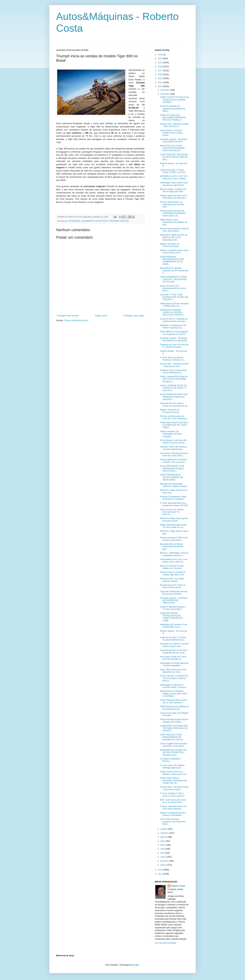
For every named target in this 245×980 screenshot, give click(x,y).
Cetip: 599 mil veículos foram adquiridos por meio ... (173, 671)
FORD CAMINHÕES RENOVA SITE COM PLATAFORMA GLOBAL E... (174, 379)
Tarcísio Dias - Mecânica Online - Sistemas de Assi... (174, 365)
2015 (161, 78)
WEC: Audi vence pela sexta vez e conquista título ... (173, 801)
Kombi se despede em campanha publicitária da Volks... (173, 109)
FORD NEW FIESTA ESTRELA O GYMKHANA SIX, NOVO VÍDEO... (174, 425)
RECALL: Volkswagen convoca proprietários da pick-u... (174, 554)
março (164, 857)
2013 (161, 86)
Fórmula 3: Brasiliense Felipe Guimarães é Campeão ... (173, 498)
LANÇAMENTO (88, 221)
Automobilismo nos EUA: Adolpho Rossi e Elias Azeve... (171, 133)
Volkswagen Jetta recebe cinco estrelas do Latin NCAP (174, 184)
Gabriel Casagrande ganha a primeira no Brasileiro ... (173, 814)
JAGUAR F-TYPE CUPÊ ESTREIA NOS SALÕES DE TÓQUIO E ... (174, 297)
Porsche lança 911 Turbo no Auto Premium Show (173, 586)
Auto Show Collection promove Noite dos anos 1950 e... (174, 454)
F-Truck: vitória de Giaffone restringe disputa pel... (172, 767)
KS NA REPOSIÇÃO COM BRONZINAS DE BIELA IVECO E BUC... (172, 468)
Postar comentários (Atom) (76, 320)
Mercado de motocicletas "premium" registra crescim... (174, 485)
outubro (164, 829)
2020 (161, 59)
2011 (161, 874)
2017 (161, 71)
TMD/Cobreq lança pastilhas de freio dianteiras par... (174, 708)
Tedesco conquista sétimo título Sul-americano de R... (174, 252)
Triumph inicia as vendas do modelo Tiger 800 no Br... (173, 573)
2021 (161, 55)
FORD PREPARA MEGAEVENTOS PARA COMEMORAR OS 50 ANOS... (172, 260)
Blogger (136, 965)
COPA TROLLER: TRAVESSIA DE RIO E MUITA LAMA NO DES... (174, 157)
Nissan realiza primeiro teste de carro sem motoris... (174, 230)
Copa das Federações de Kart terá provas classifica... (174, 593)
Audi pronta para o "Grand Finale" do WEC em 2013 (173, 171)
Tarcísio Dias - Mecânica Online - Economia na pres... (174, 788)
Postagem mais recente (68, 316)
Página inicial (101, 316)
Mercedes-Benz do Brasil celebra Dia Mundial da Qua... (172, 547)
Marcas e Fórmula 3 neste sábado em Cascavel (172, 567)
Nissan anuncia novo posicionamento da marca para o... (173, 288)
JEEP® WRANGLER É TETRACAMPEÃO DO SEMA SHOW (171, 477)
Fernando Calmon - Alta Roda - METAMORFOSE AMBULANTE (174, 600)
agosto (164, 837)
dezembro (165, 90)
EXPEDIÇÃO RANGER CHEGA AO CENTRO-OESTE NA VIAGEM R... (172, 313)
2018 (161, 67)
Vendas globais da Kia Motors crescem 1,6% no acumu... (173, 461)
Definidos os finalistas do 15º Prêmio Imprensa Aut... (173, 327)
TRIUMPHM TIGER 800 (119, 221)
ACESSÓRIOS (74, 221)
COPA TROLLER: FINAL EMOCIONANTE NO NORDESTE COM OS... (172, 737)
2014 (161, 82)
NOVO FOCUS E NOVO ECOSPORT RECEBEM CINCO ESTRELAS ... (172, 148)
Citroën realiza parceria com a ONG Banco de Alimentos (174, 197)
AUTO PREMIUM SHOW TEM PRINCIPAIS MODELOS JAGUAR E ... (174, 397)
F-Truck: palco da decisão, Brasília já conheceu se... (173, 359)
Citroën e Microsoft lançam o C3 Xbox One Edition (173, 608)
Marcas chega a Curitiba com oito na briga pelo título (173, 190)
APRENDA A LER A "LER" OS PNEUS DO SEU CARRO (174, 177)
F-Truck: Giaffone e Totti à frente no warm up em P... (173, 795)
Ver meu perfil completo (166, 943)
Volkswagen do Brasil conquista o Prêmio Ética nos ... (174, 305)
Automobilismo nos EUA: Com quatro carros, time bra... (174, 561)
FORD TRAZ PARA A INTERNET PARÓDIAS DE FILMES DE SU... (173, 781)
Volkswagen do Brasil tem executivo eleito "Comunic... (174, 686)
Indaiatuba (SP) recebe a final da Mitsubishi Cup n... (173, 626)
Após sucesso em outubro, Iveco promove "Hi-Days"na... (172, 512)
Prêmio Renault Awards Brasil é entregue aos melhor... (174, 721)
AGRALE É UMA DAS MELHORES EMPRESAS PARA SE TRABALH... (173, 118)
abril (163, 853)
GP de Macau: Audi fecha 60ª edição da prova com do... (173, 442)
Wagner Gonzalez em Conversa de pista (170, 245)
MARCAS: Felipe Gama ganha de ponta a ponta (174, 520)
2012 (161, 870)
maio (163, 849)
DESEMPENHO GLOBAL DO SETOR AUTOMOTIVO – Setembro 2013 (173, 753)
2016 (161, 74)
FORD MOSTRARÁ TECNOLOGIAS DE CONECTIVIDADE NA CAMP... (171, 617)
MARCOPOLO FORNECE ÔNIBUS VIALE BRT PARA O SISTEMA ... (174, 694)
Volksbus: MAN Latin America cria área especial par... (173, 448)
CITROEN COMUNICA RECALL (170, 760)
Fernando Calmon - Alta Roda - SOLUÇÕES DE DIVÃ (174, 140)
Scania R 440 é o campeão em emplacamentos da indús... (174, 320)
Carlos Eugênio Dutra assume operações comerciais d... (174, 745)
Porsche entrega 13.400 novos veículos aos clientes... (174, 539)
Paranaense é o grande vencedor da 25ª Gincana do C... (174, 271)
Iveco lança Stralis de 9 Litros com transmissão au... (173, 658)
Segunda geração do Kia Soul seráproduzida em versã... (173, 651)
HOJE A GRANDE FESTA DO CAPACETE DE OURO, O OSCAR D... (173, 388)
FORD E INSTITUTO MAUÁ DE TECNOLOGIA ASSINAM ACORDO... (174, 100)
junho (163, 845)
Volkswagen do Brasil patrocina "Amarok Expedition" (174, 664)
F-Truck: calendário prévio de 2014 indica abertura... (173, 808)
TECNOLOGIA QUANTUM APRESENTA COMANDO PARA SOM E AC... (173, 213)
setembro (165, 833)
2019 (161, 63)
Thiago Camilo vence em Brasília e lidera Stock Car (173, 773)
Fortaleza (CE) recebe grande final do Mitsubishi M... (173, 371)
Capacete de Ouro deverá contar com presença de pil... (174, 404)
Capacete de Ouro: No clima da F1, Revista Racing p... (174, 346)
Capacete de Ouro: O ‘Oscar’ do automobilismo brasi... (173, 639)
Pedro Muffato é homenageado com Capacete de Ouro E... (174, 333)
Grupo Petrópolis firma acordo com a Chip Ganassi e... (174, 701)
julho (163, 841)
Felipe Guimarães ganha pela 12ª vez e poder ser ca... (173, 526)
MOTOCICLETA (102, 221)
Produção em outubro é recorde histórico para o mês (174, 645)
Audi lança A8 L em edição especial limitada (172, 580)
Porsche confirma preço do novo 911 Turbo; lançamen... (174, 417)
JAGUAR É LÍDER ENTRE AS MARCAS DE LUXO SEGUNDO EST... (174, 238)
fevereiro (165, 861)
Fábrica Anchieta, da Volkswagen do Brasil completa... (171, 434)
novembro (165, 94)
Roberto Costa (178, 886)
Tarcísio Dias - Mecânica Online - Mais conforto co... (174, 125)
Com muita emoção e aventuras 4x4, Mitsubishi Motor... (173, 822)
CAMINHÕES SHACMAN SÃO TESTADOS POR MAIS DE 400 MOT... (174, 728)
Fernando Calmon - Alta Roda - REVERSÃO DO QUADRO (174, 339)
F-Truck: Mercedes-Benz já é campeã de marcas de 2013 (174, 504)
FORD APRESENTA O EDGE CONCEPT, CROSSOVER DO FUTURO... (173, 279)
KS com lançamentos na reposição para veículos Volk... (172, 205)
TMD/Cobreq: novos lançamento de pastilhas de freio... (174, 222)
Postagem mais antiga (134, 316)
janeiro (164, 865)
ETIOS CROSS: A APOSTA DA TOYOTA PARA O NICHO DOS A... (174, 678)
